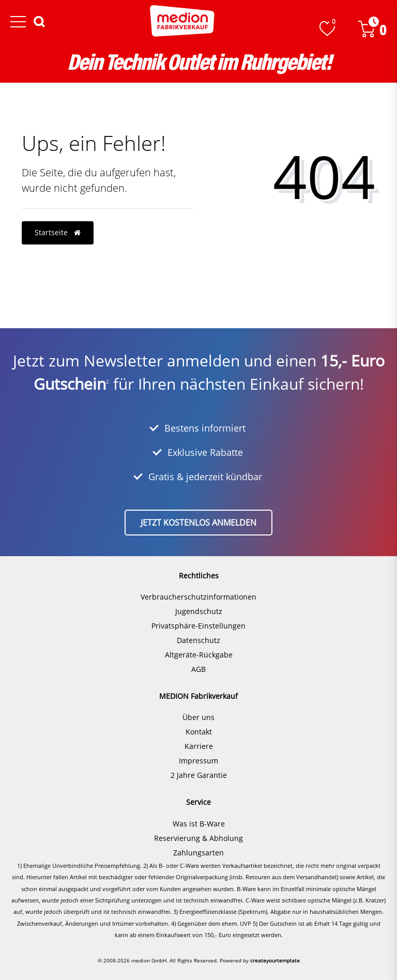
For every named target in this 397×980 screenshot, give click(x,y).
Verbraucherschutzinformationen (198, 597)
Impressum (198, 761)
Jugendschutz (199, 611)
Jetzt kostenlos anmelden (198, 523)
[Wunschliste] (327, 29)
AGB (198, 669)
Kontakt (199, 732)
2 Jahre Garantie (199, 775)
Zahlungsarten (198, 853)
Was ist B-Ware (199, 824)
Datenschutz (198, 640)
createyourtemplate (275, 960)
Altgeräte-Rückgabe (199, 655)
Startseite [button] (58, 232)
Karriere (199, 746)
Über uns (198, 717)
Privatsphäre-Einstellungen (198, 626)
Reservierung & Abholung (198, 838)
